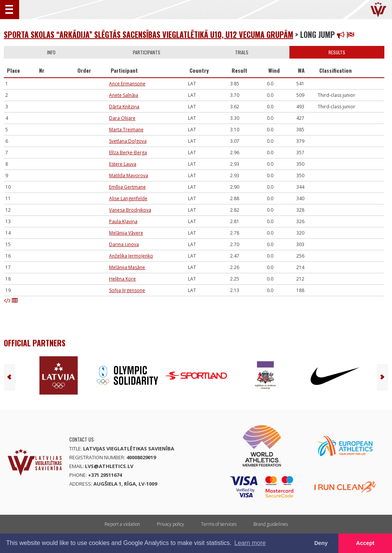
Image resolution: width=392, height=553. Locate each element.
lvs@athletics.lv (109, 466)
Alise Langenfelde (128, 198)
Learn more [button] (250, 543)
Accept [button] (365, 543)
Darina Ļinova (124, 244)
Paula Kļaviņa (123, 221)
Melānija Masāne (127, 267)
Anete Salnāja (124, 95)
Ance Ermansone (127, 84)
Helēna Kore (122, 279)
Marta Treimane (126, 130)
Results (337, 52)
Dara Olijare (122, 118)
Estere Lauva (123, 164)
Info (51, 52)
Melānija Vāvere (126, 233)
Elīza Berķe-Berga (128, 153)
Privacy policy (171, 524)
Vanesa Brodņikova (130, 210)
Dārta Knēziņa (124, 107)
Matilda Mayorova (129, 175)
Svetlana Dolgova (128, 141)
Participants (147, 52)
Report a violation (122, 524)
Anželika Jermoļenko (131, 256)
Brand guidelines (271, 524)
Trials (242, 52)
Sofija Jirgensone (127, 290)
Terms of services (219, 524)
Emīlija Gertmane (127, 187)
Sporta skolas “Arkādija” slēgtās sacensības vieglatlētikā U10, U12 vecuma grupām (149, 34)
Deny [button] (321, 543)
